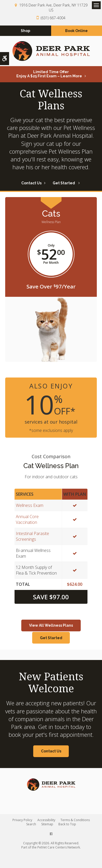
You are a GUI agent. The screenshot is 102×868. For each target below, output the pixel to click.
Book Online (76, 31)
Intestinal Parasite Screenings (32, 536)
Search (31, 824)
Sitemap (47, 824)
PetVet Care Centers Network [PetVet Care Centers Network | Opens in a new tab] (59, 847)
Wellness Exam (30, 505)
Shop (25, 31)
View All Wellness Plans (51, 625)
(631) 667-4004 (53, 18)
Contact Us (31, 183)
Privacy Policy (22, 820)
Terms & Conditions (75, 820)
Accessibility (46, 820)
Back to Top (67, 824)
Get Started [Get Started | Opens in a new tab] (64, 183)
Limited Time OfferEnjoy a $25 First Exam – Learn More (49, 74)
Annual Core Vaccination (27, 519)
